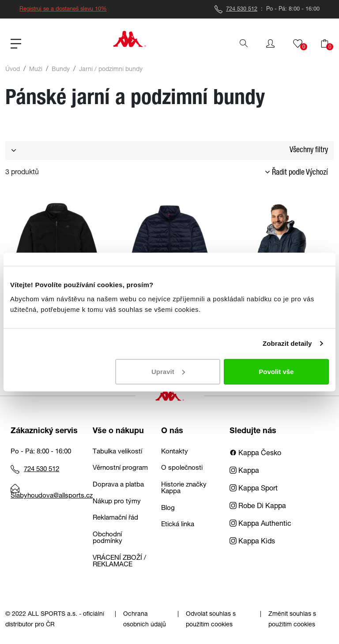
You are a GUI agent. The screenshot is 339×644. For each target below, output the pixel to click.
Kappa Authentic (260, 524)
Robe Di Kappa (258, 507)
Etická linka (178, 525)
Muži (36, 70)
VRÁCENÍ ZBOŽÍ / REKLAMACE (119, 562)
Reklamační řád (115, 518)
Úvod (13, 70)
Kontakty (175, 452)
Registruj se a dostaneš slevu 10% (63, 9)
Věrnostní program (120, 468)
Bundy (61, 70)
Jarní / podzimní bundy (111, 70)
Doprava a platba (118, 485)
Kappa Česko (255, 454)
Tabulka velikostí (117, 452)
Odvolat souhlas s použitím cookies (211, 620)
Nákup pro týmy (117, 502)
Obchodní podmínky (107, 538)
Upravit (168, 371)
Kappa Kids (252, 542)
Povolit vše (276, 371)
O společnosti (182, 468)
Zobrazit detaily (287, 343)
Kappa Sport (254, 489)
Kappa (244, 472)
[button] (270, 44)
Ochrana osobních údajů (145, 620)
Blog (168, 508)
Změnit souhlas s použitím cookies (292, 620)
